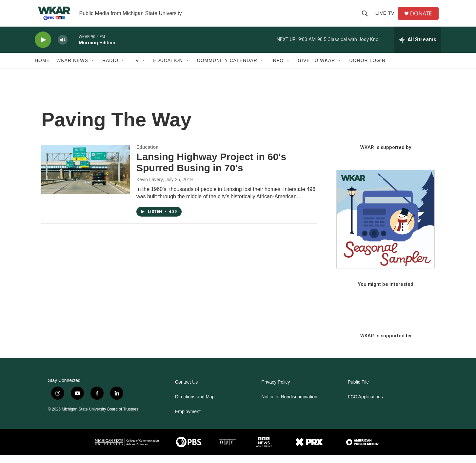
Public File (358, 390)
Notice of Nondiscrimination (289, 405)
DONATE (423, 17)
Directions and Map (195, 405)
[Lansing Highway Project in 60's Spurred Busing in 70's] (86, 177)
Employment (188, 420)
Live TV (386, 17)
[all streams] (418, 48)
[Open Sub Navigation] (93, 68)
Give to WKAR (316, 68)
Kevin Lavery (150, 187)
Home (42, 68)
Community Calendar (227, 68)
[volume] (63, 48)
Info (278, 68)
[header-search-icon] (366, 17)
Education (168, 68)
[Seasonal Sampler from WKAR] (386, 227)
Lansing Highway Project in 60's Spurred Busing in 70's (211, 170)
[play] (43, 48)
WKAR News (72, 68)
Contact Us (186, 390)
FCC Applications (365, 405)
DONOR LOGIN (367, 68)
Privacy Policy (276, 390)
